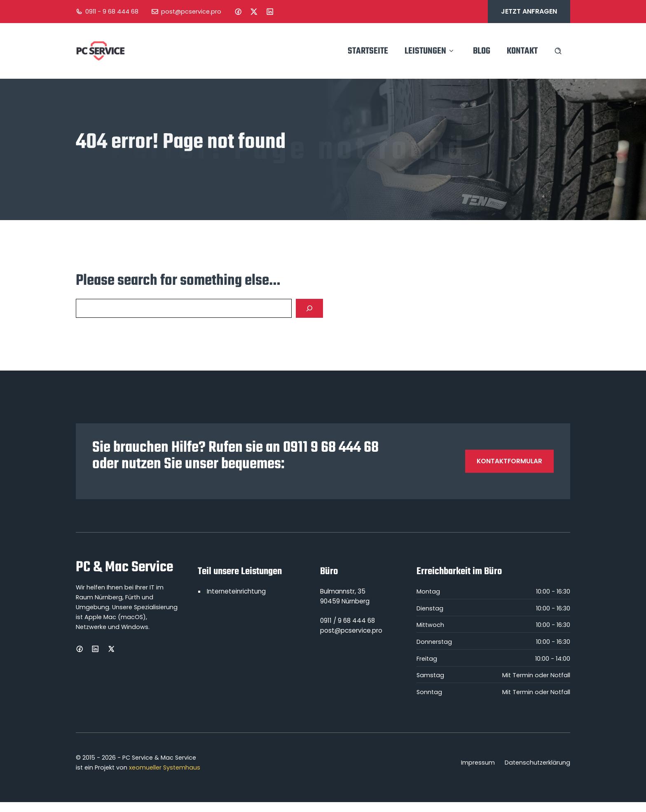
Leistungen (431, 51)
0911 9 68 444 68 (331, 448)
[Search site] (558, 51)
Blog (482, 51)
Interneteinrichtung (236, 591)
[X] (111, 649)
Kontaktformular (509, 461)
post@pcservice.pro (191, 12)
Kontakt (522, 51)
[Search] (309, 308)
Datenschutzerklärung (537, 763)
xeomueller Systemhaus (165, 767)
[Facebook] (238, 12)
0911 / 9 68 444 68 (348, 621)
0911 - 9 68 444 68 (112, 12)
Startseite (368, 51)
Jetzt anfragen (529, 11)
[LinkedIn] (270, 12)
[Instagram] (254, 12)
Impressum (478, 763)
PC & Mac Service (124, 567)
